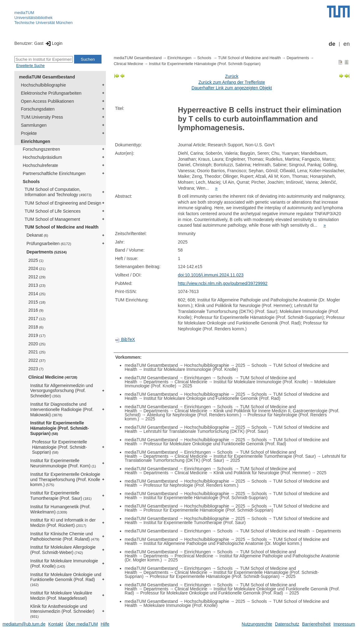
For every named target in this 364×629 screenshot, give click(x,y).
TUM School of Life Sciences (53, 211)
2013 (37, 285)
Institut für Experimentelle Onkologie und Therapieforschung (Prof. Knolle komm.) (65, 480)
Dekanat (37, 235)
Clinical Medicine (53, 377)
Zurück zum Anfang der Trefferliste (232, 82)
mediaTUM (24, 13)
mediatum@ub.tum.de (24, 624)
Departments (47, 252)
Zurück (232, 76)
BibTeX (125, 339)
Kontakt (56, 624)
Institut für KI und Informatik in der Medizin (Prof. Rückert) (63, 523)
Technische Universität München (43, 23)
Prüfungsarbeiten (49, 244)
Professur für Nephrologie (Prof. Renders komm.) (191, 485)
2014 (37, 294)
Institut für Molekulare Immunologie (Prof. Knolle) (64, 563)
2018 (36, 327)
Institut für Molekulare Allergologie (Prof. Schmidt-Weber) (63, 550)
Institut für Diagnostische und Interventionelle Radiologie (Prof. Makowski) (62, 409)
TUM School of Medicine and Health (61, 227)
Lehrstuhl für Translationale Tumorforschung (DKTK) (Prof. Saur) (206, 431)
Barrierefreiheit (316, 624)
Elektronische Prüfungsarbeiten (51, 93)
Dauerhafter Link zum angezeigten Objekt (232, 88)
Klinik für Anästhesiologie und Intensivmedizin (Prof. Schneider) (62, 611)
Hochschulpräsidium (42, 157)
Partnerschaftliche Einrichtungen (54, 173)
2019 (37, 335)
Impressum (344, 624)
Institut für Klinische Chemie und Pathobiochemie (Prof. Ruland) (65, 536)
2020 (37, 344)
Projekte (29, 133)
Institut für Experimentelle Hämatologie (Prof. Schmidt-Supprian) (59, 428)
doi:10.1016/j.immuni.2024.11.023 (211, 275)
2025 (36, 260)
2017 (37, 319)
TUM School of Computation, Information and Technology (58, 192)
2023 (36, 369)
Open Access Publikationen (47, 101)
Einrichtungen (35, 141)
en (347, 44)
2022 (37, 360)
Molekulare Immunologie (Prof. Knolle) (181, 605)
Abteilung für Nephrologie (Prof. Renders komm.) (194, 415)
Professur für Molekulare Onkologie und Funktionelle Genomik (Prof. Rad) (215, 444)
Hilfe (105, 624)
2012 (37, 277)
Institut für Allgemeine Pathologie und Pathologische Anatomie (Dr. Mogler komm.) (223, 543)
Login (53, 43)
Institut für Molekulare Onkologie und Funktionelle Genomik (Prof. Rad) (66, 579)
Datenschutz (287, 624)
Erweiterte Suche (30, 66)
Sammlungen (34, 125)
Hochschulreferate (40, 165)
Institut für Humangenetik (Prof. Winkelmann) (60, 509)
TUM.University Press (42, 117)
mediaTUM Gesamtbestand (47, 77)
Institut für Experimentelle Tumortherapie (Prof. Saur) (61, 496)
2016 (36, 310)
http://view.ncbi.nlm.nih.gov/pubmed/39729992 (223, 283)
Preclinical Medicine (194, 556)
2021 (37, 352)
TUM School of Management (52, 219)
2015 (37, 302)
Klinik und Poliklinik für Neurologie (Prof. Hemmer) (262, 473)
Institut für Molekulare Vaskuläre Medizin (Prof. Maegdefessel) (61, 596)
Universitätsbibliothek (33, 18)
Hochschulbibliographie (43, 85)
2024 (37, 268)
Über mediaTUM (82, 624)
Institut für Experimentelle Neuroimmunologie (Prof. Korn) (63, 463)
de (332, 44)
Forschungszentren (41, 149)
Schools (31, 182)
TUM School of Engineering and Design (63, 203)
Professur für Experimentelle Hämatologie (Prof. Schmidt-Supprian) (60, 447)
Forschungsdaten (38, 109)
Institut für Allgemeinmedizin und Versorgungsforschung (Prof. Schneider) (62, 391)
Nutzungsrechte (257, 624)
